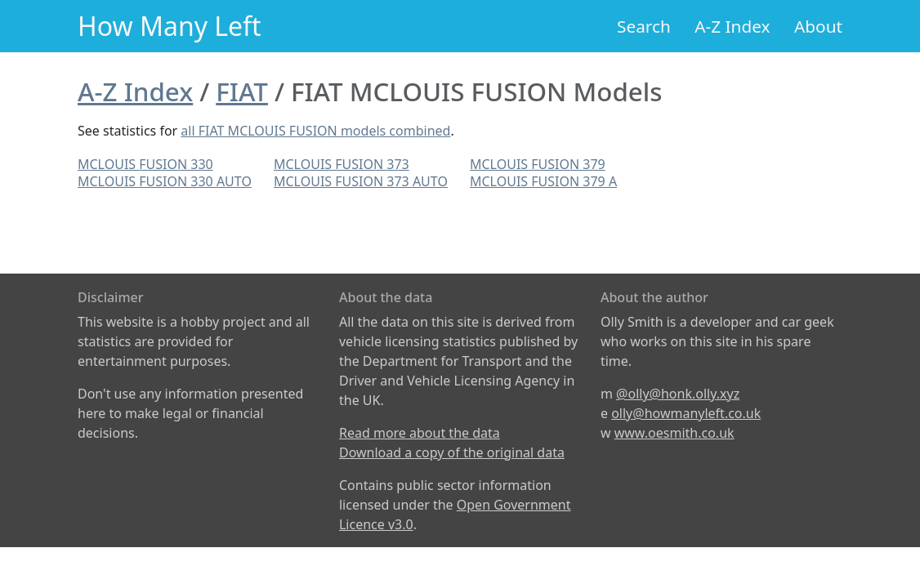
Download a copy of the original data (452, 452)
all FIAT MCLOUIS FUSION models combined (315, 131)
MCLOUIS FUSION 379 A (543, 181)
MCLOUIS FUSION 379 (538, 164)
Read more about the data (420, 433)
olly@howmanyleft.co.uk (686, 413)
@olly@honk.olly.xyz (678, 394)
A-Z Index (732, 26)
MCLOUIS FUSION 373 (342, 164)
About (818, 26)
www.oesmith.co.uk (674, 433)
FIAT (242, 91)
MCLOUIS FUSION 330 (145, 164)
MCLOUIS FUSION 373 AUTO (361, 181)
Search (644, 26)
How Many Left (170, 26)
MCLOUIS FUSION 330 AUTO (165, 181)
